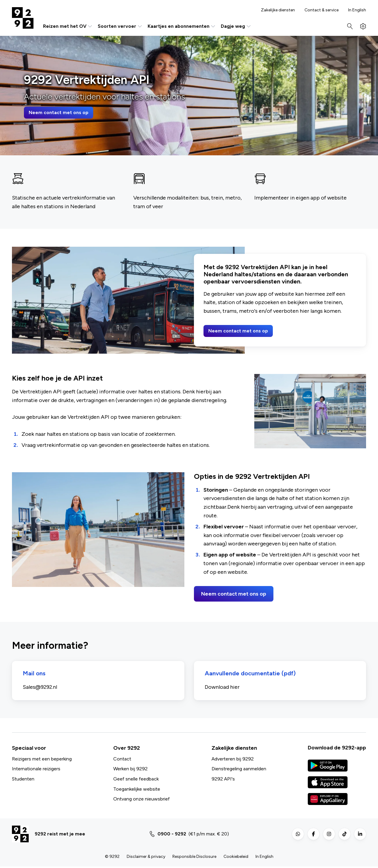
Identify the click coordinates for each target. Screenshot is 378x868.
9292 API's (223, 780)
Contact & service (322, 10)
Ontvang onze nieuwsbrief (141, 800)
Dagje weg (236, 26)
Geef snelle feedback (136, 780)
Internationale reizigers (36, 770)
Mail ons (35, 674)
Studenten (23, 780)
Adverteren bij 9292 (233, 760)
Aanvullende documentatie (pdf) (251, 674)
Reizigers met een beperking (42, 760)
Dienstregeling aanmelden (239, 770)
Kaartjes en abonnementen (182, 26)
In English (357, 10)
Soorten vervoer (120, 26)
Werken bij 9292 (130, 770)
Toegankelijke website (137, 790)
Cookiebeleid (236, 858)
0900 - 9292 (172, 835)
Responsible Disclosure (194, 858)
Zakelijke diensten (278, 10)
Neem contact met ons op (59, 112)
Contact (122, 760)
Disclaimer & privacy (146, 858)
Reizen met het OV (68, 26)
